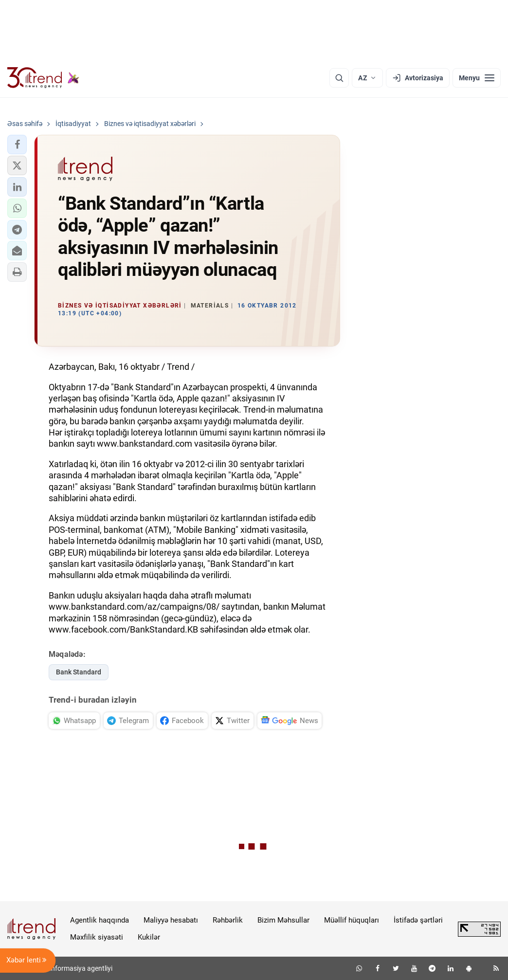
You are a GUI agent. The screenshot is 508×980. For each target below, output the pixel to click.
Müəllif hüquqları (352, 920)
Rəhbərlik (228, 920)
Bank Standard (79, 672)
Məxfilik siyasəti (97, 937)
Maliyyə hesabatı (171, 920)
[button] (17, 145)
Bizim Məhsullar (283, 920)
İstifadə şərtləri (418, 920)
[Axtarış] (339, 78)
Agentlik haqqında (100, 920)
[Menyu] (477, 78)
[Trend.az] (43, 78)
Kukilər (149, 937)
